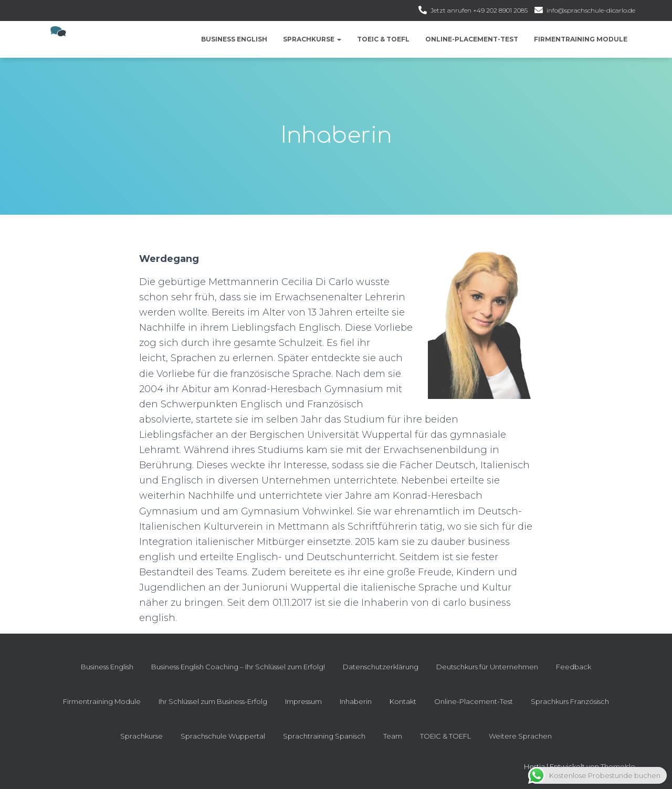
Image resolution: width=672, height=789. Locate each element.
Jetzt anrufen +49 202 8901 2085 (479, 10)
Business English (234, 39)
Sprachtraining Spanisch (324, 736)
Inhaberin (356, 701)
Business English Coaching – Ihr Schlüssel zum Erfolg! (238, 667)
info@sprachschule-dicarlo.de (591, 10)
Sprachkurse (312, 39)
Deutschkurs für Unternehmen (487, 667)
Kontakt (403, 701)
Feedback (574, 667)
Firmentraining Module (581, 39)
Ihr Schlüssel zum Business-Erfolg (213, 701)
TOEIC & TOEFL (383, 39)
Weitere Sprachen (520, 736)
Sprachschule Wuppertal (223, 736)
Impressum (303, 701)
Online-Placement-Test (472, 39)
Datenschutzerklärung (381, 667)
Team (393, 736)
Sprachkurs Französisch (570, 701)
